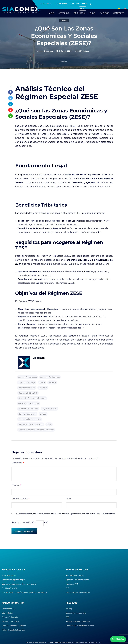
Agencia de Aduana (9, 576)
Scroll (64, 65)
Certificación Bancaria (10, 617)
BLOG (92, 13)
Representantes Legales (75, 576)
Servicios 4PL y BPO (9, 588)
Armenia (52, 382)
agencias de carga (27, 382)
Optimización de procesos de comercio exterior (19, 584)
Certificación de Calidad (11, 622)
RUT (68, 588)
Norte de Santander (27, 414)
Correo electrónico (21, 499)
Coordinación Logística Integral (13, 580)
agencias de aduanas (50, 377)
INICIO (51, 13)
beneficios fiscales (27, 388)
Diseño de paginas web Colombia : (40, 642)
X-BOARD (46, 4)
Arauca (42, 382)
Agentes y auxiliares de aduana (77, 580)
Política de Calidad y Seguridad (13, 630)
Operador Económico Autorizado (14, 626)
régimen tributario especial (31, 424)
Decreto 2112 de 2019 (28, 393)
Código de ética (8, 613)
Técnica (64, 21)
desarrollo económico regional (32, 398)
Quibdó (43, 414)
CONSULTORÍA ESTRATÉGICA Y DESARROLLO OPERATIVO (24, 593)
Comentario (18, 463)
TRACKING (61, 4)
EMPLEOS (104, 13)
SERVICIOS (64, 13)
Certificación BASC (9, 609)
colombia (43, 388)
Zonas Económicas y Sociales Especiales (36, 430)
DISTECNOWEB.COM (63, 642)
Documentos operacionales (76, 613)
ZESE (49, 424)
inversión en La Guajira (28, 409)
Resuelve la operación (21, 522)
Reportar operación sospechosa (78, 622)
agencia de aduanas (27, 377)
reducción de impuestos (30, 419)
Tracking (69, 609)
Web (69, 499)
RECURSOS (79, 13)
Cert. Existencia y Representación (78, 593)
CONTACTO (119, 13)
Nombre (16, 485)
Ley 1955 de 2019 (49, 409)
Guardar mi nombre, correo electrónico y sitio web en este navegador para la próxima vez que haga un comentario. (65, 514)
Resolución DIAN (72, 584)
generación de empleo (29, 403)
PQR (68, 617)
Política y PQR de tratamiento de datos (80, 626)
